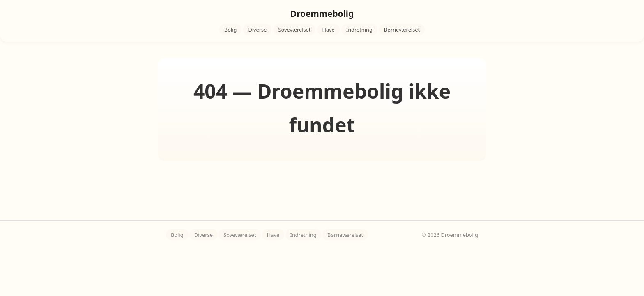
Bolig (231, 30)
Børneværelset (402, 30)
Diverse (257, 30)
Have (328, 30)
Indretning (359, 30)
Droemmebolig (322, 14)
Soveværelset (294, 30)
